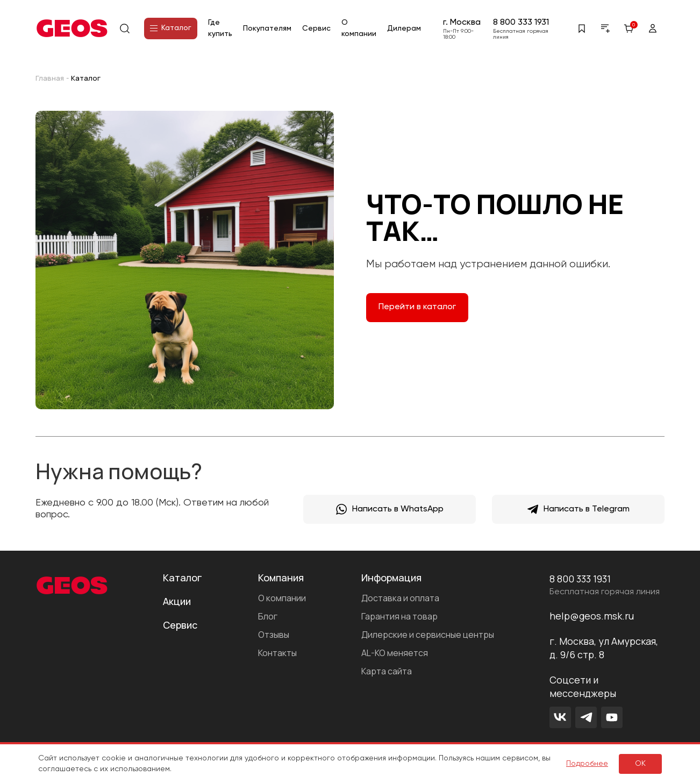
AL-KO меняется (395, 653)
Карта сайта (387, 671)
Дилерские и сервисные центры (428, 635)
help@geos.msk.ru (592, 616)
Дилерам (404, 29)
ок (640, 764)
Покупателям (267, 29)
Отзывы (274, 635)
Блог (268, 616)
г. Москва (462, 23)
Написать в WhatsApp (390, 509)
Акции (177, 601)
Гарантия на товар (399, 616)
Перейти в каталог (417, 307)
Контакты (277, 653)
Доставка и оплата (400, 598)
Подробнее (587, 764)
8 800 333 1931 (521, 23)
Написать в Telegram (578, 509)
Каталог (171, 28)
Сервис (316, 29)
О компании (282, 598)
